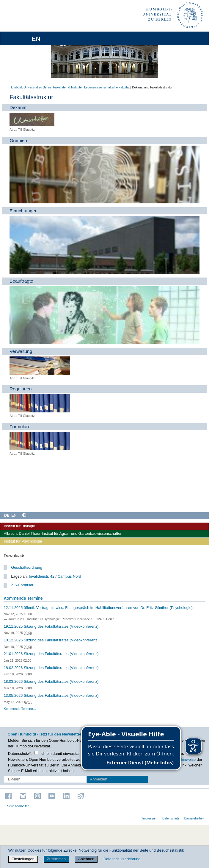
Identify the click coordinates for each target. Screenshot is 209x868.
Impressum (150, 818)
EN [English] (14, 515)
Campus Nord (69, 576)
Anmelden (99, 779)
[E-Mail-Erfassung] (45, 779)
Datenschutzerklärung (122, 859)
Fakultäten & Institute (67, 87)
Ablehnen (86, 859)
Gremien (18, 140)
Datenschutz (171, 818)
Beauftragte (21, 281)
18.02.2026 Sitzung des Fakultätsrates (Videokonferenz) (51, 668)
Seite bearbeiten (18, 806)
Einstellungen (23, 859)
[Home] (21, 38)
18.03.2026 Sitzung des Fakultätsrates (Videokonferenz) (51, 681)
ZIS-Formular (22, 585)
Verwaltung (21, 351)
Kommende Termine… (20, 709)
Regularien (21, 389)
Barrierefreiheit (194, 818)
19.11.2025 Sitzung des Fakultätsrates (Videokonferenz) (51, 626)
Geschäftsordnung (27, 567)
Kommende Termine (23, 598)
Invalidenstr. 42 (42, 576)
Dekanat (18, 107)
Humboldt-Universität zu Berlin (30, 87)
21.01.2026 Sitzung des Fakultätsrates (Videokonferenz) (51, 654)
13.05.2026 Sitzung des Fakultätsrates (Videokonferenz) (51, 695)
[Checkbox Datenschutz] (36, 753)
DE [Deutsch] (7, 515)
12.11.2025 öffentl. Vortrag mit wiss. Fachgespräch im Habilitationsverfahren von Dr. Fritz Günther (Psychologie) (98, 608)
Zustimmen (56, 859)
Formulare (20, 427)
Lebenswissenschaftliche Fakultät (107, 87)
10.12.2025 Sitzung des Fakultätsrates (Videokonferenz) (51, 640)
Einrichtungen (23, 211)
